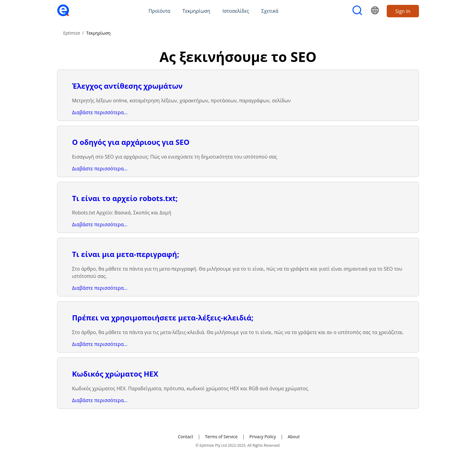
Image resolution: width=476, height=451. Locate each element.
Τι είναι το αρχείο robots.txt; (125, 198)
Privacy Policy (262, 437)
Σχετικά (270, 11)
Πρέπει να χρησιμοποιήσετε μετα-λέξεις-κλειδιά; (163, 318)
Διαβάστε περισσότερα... (100, 112)
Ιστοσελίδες (236, 11)
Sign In (403, 11)
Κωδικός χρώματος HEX (115, 374)
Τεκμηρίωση (196, 11)
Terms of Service (221, 437)
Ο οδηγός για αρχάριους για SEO (131, 142)
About (294, 437)
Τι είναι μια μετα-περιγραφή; (126, 254)
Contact (185, 437)
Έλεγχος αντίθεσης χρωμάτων (127, 86)
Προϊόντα (159, 11)
